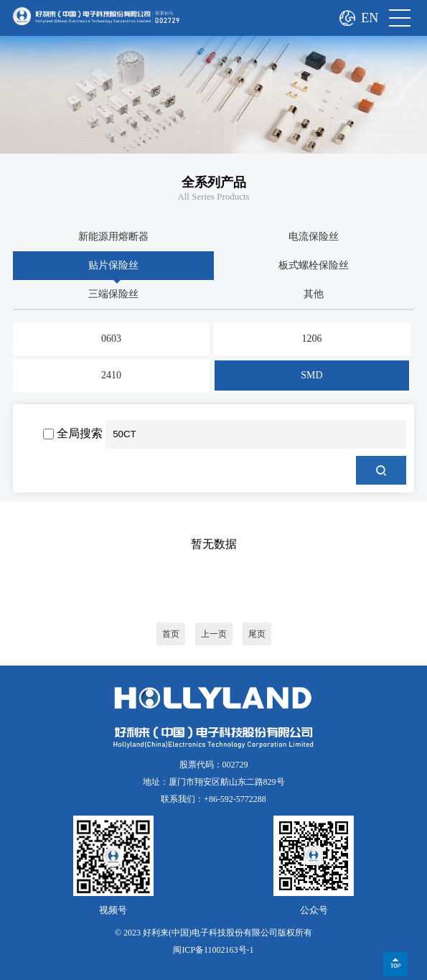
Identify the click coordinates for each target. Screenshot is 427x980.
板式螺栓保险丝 (314, 265)
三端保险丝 (113, 294)
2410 (111, 375)
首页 (171, 634)
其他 (314, 294)
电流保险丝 (314, 237)
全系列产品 (214, 182)
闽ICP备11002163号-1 (213, 950)
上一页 (214, 634)
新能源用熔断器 (113, 237)
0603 (111, 339)
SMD (311, 375)
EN (370, 18)
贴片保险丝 (113, 265)
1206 (312, 339)
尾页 (257, 634)
